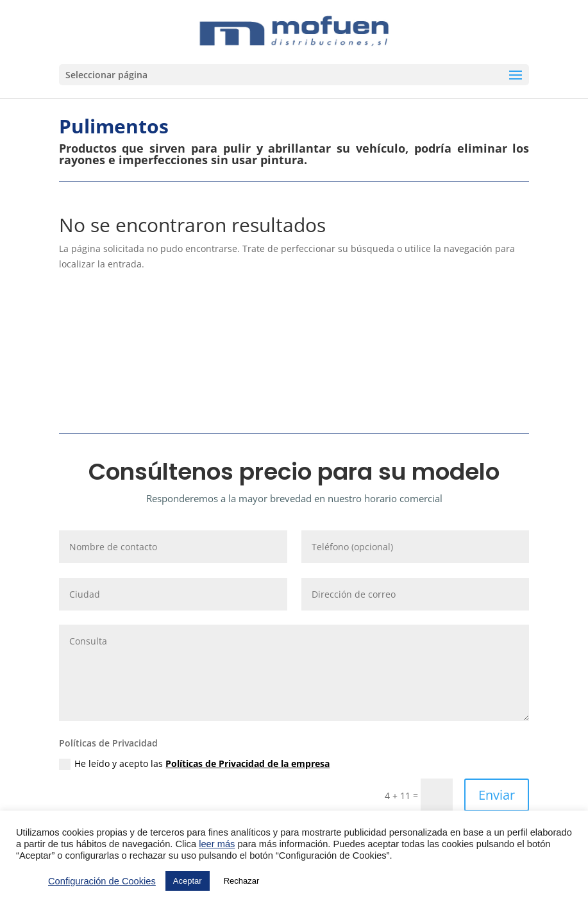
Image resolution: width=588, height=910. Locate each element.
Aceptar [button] (188, 881)
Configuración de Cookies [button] (102, 881)
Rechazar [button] (242, 881)
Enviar (497, 795)
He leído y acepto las (194, 764)
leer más (217, 844)
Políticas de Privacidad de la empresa (248, 763)
